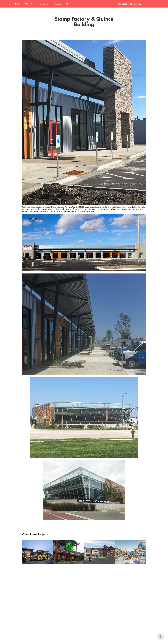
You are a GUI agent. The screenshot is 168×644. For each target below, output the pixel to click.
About (68, 4)
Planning (57, 4)
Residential (44, 4)
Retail (18, 4)
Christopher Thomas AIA (130, 4)
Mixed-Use (30, 4)
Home (8, 4)
